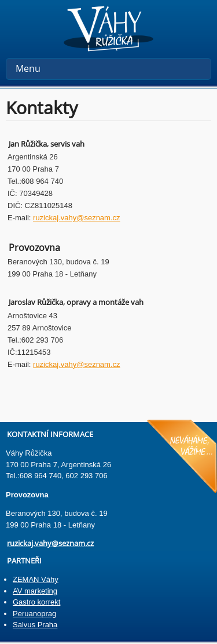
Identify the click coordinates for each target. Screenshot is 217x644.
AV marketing (35, 591)
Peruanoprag (34, 614)
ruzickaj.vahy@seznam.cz (76, 218)
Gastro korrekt (36, 602)
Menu (28, 68)
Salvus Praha (35, 625)
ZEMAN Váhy (36, 579)
